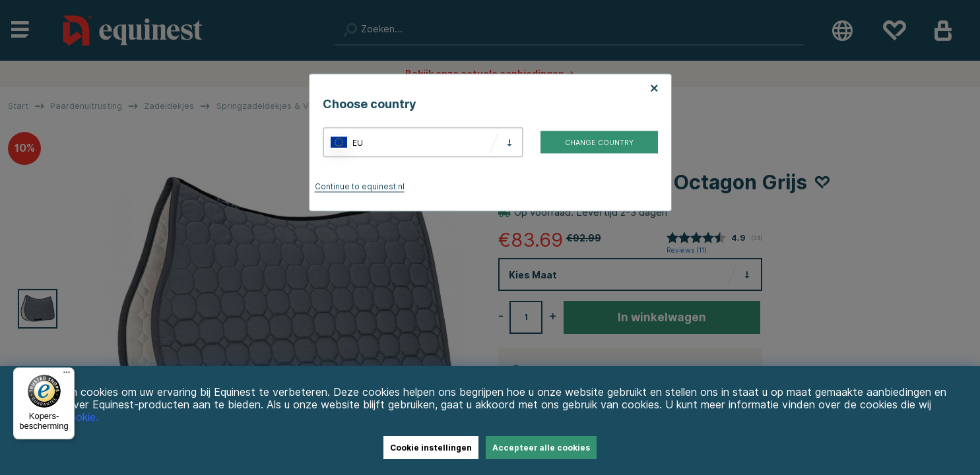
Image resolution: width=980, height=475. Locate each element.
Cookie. (80, 417)
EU (358, 142)
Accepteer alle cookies (541, 448)
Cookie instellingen (431, 448)
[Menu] (67, 375)
